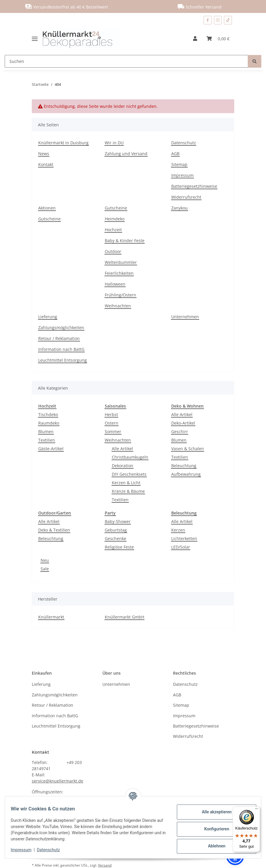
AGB (175, 154)
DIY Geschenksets (129, 474)
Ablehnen (213, 846)
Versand (105, 865)
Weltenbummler (121, 262)
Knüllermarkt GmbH (124, 617)
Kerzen (178, 530)
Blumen (46, 432)
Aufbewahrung (186, 474)
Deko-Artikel (183, 423)
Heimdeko (115, 219)
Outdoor (113, 251)
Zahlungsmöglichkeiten (61, 327)
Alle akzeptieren (213, 812)
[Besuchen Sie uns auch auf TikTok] (228, 20)
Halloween (115, 284)
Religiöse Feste (119, 547)
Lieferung (48, 317)
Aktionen (47, 208)
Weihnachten (118, 306)
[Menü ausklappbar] (37, 38)
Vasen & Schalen (188, 449)
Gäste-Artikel (51, 449)
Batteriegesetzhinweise (194, 186)
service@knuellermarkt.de (58, 781)
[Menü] (257, 810)
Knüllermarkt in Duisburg (63, 143)
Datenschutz (52, 850)
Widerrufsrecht (186, 197)
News (44, 154)
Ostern (112, 423)
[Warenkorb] (218, 38)
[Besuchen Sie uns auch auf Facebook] (207, 20)
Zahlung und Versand (126, 154)
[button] (195, 38)
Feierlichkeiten (119, 273)
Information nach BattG (61, 349)
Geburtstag (116, 530)
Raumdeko (49, 423)
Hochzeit (113, 230)
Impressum (25, 850)
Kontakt (46, 164)
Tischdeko (48, 414)
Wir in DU (114, 143)
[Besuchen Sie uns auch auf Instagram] (218, 20)
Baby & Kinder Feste (125, 241)
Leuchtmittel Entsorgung (63, 360)
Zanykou (179, 208)
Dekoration (123, 466)
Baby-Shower (118, 521)
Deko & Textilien (54, 530)
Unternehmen (185, 317)
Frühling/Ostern (120, 295)
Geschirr (180, 432)
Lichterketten (184, 538)
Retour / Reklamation (59, 338)
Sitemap (179, 164)
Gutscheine (49, 219)
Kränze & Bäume (128, 491)
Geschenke (115, 538)
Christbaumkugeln (130, 457)
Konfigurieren (213, 829)
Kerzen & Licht (126, 483)
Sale (45, 569)
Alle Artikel (122, 449)
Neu (45, 560)
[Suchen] (126, 61)
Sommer (113, 432)
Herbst (111, 414)
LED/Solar (181, 547)
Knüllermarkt (51, 617)
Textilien (47, 440)
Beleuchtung (184, 466)
